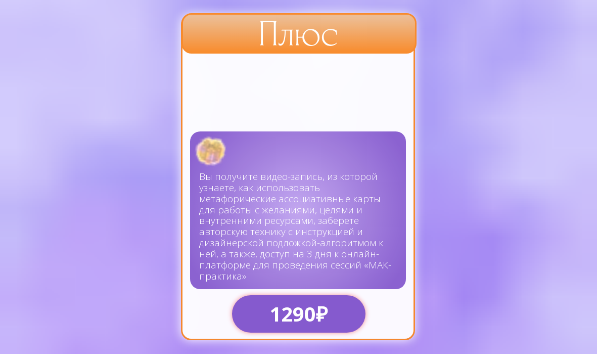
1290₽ (298, 314)
